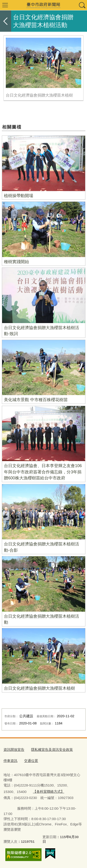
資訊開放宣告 (14, 750)
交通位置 (31, 761)
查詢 (82, 5)
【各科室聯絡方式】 (49, 791)
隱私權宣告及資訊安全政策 (52, 750)
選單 (5, 5)
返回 (6, 21)
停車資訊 (10, 761)
